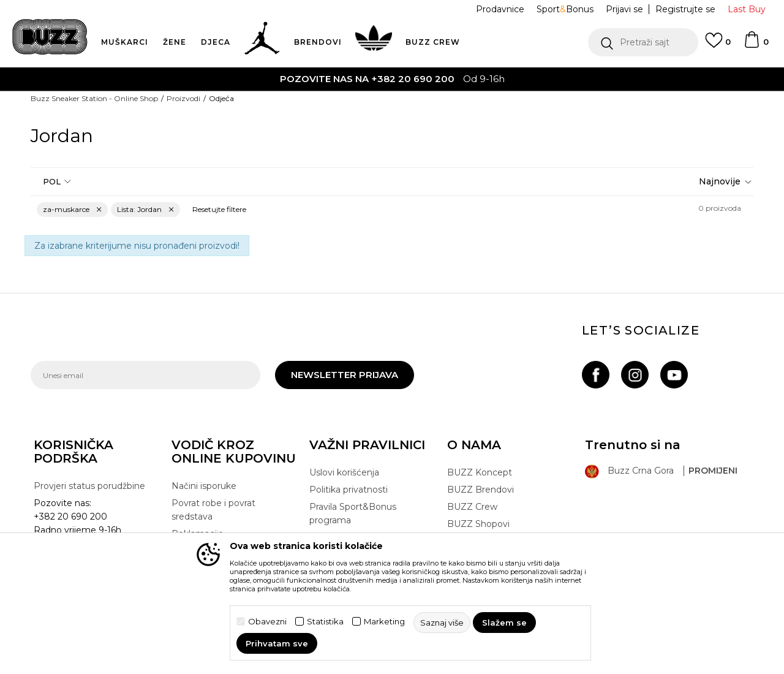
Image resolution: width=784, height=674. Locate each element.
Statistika (325, 622)
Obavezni (267, 622)
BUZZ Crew (472, 507)
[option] (392, 79)
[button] (643, 42)
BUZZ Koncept (480, 472)
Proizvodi (183, 98)
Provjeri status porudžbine (89, 486)
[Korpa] (756, 45)
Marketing (384, 622)
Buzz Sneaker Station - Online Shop (94, 98)
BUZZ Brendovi (481, 490)
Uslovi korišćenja (344, 472)
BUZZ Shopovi (478, 524)
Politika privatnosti (349, 490)
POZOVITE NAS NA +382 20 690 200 (367, 79)
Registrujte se (685, 9)
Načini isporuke (204, 486)
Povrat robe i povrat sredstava (213, 510)
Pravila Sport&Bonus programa (353, 513)
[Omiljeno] (718, 46)
